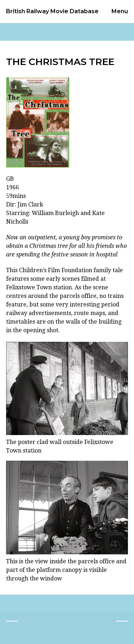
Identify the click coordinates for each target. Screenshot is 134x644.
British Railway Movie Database (52, 11)
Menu (120, 11)
